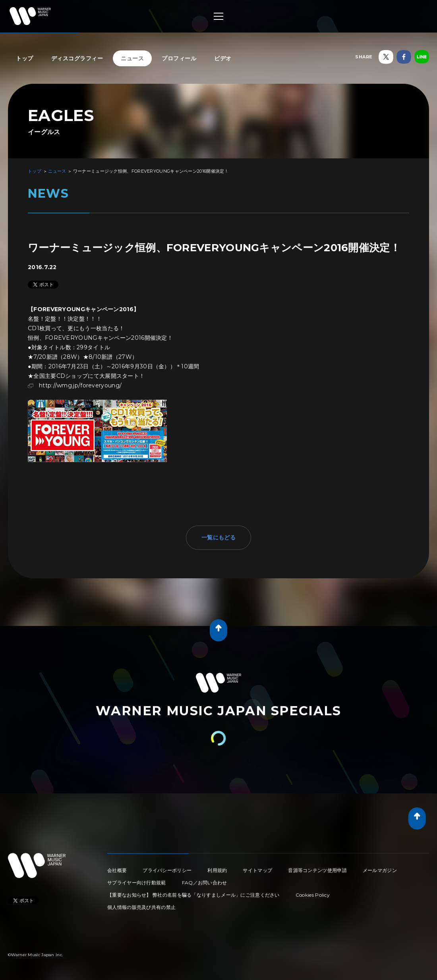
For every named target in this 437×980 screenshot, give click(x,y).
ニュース (132, 58)
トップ (25, 58)
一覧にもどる (218, 537)
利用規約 (217, 870)
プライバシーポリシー (167, 870)
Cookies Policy (313, 895)
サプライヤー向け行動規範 (137, 883)
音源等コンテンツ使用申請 (317, 870)
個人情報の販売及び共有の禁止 (141, 907)
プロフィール (179, 58)
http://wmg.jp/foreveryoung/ (80, 385)
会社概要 (117, 870)
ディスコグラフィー (77, 58)
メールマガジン (380, 870)
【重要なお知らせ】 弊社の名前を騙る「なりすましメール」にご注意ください (193, 895)
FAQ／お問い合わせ (205, 883)
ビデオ (223, 58)
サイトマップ (257, 870)
